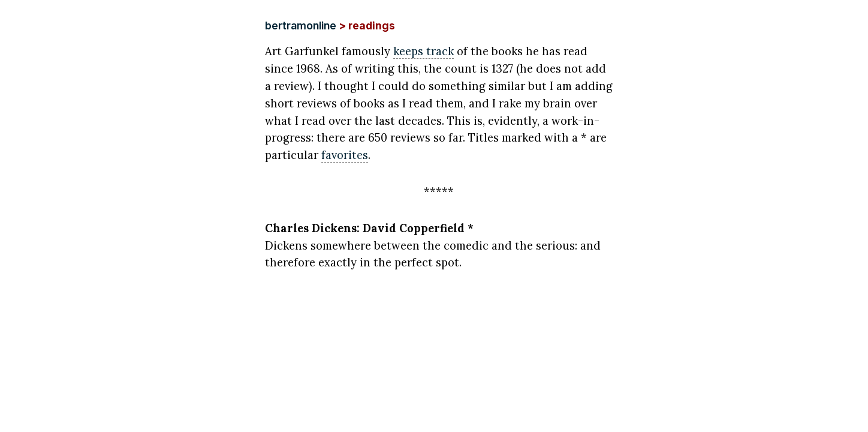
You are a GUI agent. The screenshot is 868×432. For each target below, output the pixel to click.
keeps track (424, 51)
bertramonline (301, 25)
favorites (345, 155)
